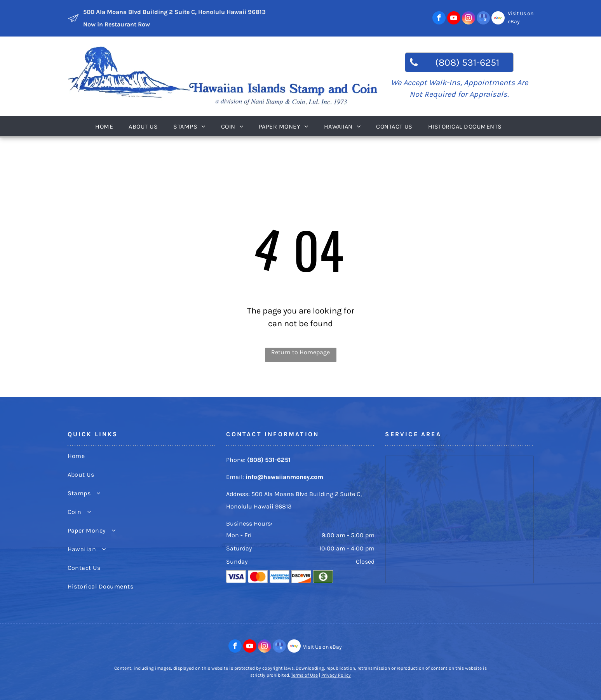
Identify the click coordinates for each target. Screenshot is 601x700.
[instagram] (469, 19)
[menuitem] (106, 126)
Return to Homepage (300, 352)
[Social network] (498, 19)
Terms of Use (304, 675)
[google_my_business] (483, 19)
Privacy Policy (336, 675)
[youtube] (454, 19)
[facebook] (439, 19)
